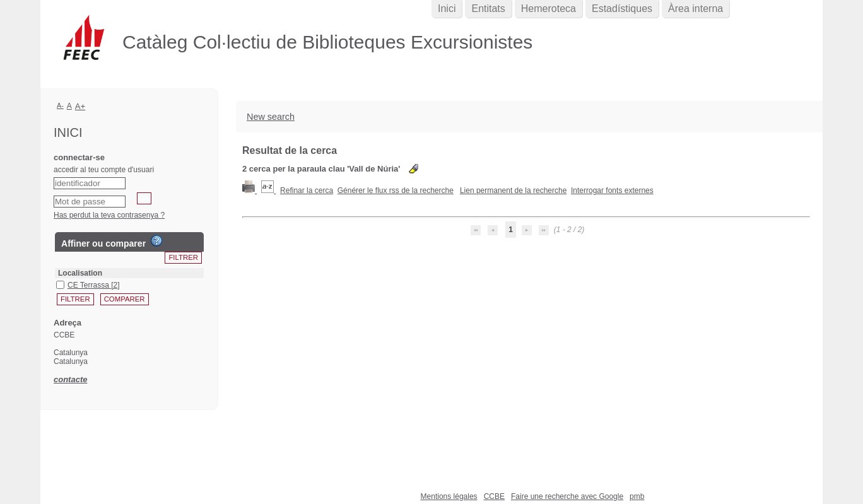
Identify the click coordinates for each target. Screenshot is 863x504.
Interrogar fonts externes (612, 190)
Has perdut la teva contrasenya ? (109, 215)
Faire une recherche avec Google (567, 496)
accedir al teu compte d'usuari (104, 170)
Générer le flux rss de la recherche (396, 190)
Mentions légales (449, 496)
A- (60, 105)
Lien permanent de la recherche (513, 190)
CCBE (494, 496)
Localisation (80, 273)
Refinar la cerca (307, 190)
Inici (447, 9)
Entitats (488, 9)
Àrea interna (696, 9)
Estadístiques (622, 9)
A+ (80, 106)
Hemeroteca (549, 9)
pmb (637, 496)
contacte (70, 379)
